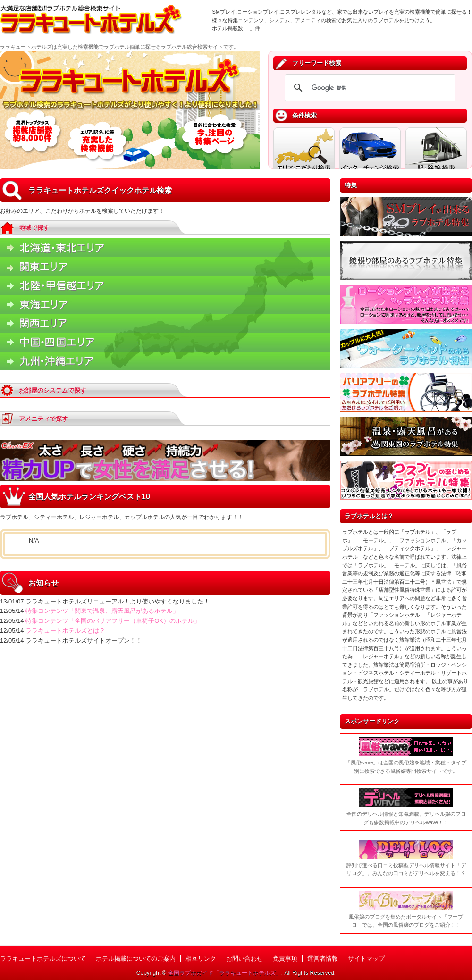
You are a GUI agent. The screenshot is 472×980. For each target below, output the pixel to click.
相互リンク (201, 959)
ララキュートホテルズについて (43, 959)
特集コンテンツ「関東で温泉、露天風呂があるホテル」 (102, 611)
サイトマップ (366, 959)
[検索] (369, 88)
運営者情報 (323, 959)
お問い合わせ (244, 959)
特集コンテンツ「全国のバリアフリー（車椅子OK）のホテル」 (113, 621)
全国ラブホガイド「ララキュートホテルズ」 (225, 973)
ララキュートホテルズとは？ (65, 631)
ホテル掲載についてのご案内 (136, 959)
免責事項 (285, 959)
